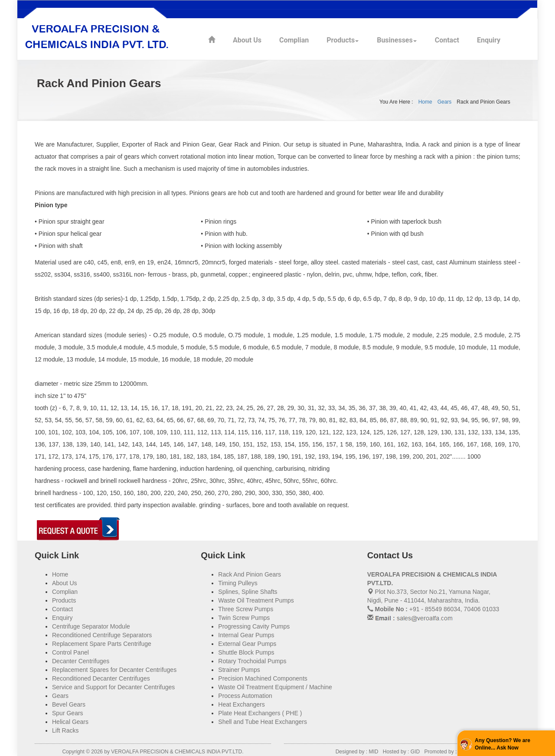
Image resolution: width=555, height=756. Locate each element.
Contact (447, 40)
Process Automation (245, 696)
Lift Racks (65, 730)
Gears (445, 102)
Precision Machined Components (263, 678)
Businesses (395, 40)
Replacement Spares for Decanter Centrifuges (114, 670)
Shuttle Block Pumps (246, 652)
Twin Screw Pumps (244, 618)
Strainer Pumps (239, 670)
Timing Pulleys (238, 583)
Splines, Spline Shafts (248, 592)
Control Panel (70, 652)
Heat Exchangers (241, 704)
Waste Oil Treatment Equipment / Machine (275, 687)
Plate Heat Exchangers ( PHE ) (260, 713)
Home (425, 102)
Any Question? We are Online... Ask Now (503, 744)
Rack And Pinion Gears (250, 574)
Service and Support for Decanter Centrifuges (113, 687)
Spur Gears (68, 713)
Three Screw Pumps (246, 609)
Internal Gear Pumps (246, 635)
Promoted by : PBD (447, 752)
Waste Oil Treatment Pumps (256, 600)
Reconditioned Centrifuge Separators (102, 635)
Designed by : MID (358, 752)
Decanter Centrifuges (81, 661)
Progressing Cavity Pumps (254, 626)
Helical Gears (70, 722)
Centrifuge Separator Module (91, 626)
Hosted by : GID (401, 752)
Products (341, 40)
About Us (247, 40)
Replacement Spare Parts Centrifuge (102, 644)
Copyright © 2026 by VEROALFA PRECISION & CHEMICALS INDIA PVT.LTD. (153, 752)
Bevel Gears (69, 704)
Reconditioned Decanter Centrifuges (101, 678)
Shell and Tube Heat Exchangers (263, 722)
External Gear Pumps (247, 644)
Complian (294, 40)
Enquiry (489, 40)
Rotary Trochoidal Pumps (252, 661)
